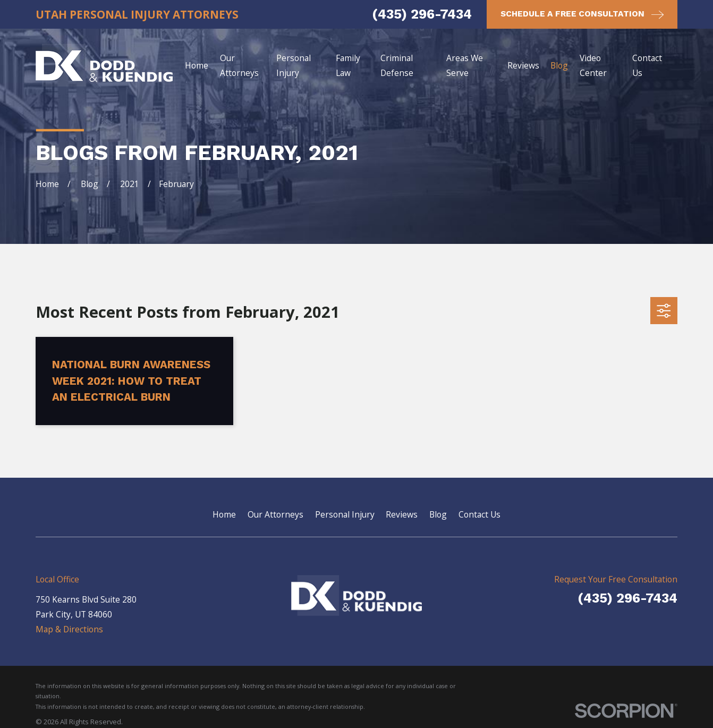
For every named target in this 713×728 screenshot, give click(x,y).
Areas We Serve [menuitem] (465, 65)
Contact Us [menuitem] (647, 65)
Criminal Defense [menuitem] (397, 65)
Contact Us (479, 514)
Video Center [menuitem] (593, 65)
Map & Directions (69, 629)
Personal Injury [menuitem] (294, 65)
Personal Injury (345, 514)
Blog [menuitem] (559, 65)
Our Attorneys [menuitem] (239, 65)
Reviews (402, 514)
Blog (438, 514)
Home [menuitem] (197, 65)
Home (224, 514)
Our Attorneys (275, 514)
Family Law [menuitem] (348, 65)
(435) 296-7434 (422, 14)
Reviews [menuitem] (523, 65)
